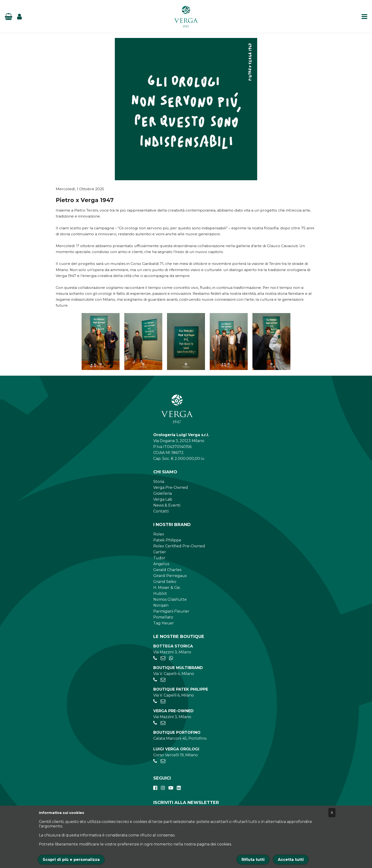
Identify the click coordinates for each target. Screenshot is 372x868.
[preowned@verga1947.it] (163, 723)
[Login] (19, 17)
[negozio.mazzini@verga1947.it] (163, 658)
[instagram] (163, 788)
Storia (159, 482)
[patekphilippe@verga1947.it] (163, 701)
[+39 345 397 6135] (171, 658)
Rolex (159, 534)
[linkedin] (179, 788)
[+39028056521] (155, 658)
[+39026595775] (155, 701)
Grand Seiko (165, 582)
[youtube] (171, 788)
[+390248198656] (155, 761)
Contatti (161, 511)
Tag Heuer (164, 623)
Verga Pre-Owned (171, 487)
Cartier (160, 552)
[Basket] (9, 17)
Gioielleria (163, 493)
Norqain (161, 605)
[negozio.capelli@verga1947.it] (163, 680)
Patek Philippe (167, 540)
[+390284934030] (155, 680)
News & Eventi (167, 505)
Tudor (159, 558)
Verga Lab (163, 499)
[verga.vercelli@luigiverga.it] (163, 761)
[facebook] (155, 788)
